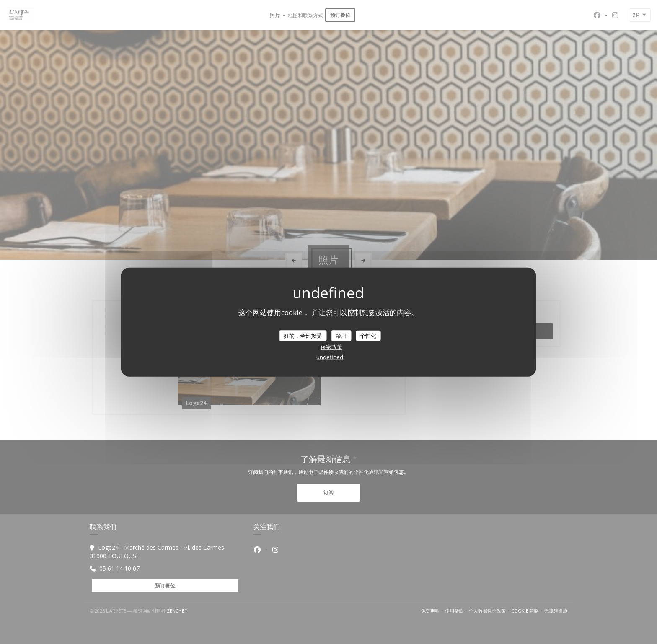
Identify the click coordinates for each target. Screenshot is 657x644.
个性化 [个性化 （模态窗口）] (368, 335)
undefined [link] (330, 357)
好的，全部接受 (303, 335)
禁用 (341, 335)
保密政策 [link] (331, 347)
